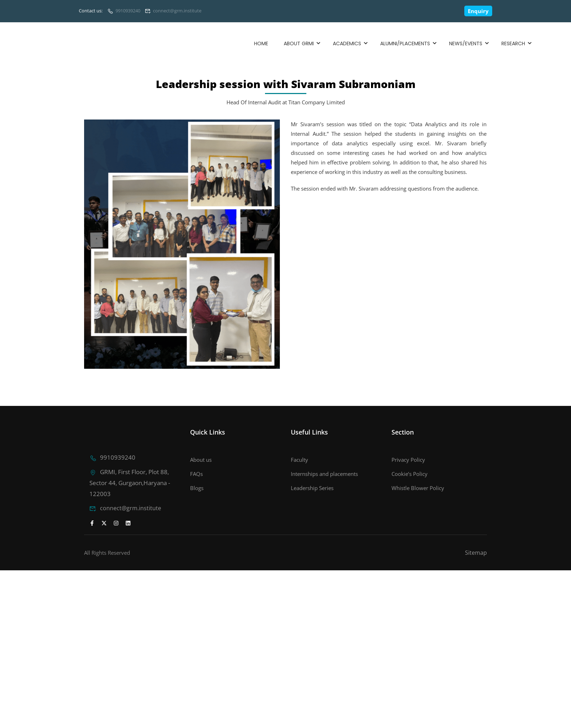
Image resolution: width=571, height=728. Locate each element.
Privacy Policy (408, 460)
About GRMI (299, 43)
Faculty (299, 460)
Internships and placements (324, 474)
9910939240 (128, 11)
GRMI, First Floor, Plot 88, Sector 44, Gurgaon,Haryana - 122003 (129, 482)
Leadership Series (312, 488)
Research (513, 43)
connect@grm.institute (177, 11)
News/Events (466, 43)
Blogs (197, 488)
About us (201, 460)
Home (261, 43)
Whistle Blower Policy (418, 488)
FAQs (196, 474)
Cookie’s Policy (410, 474)
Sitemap (476, 551)
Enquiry (478, 11)
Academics (347, 43)
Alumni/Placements (405, 43)
